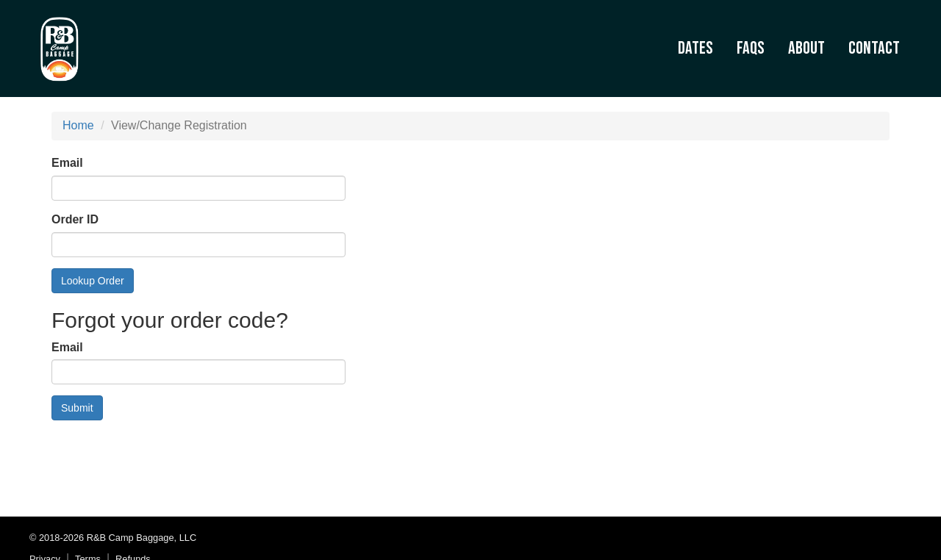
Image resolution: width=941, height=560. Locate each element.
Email (67, 163)
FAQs (751, 48)
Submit (77, 408)
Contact (874, 48)
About (806, 48)
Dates (695, 48)
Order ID (75, 219)
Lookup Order (93, 281)
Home (78, 125)
